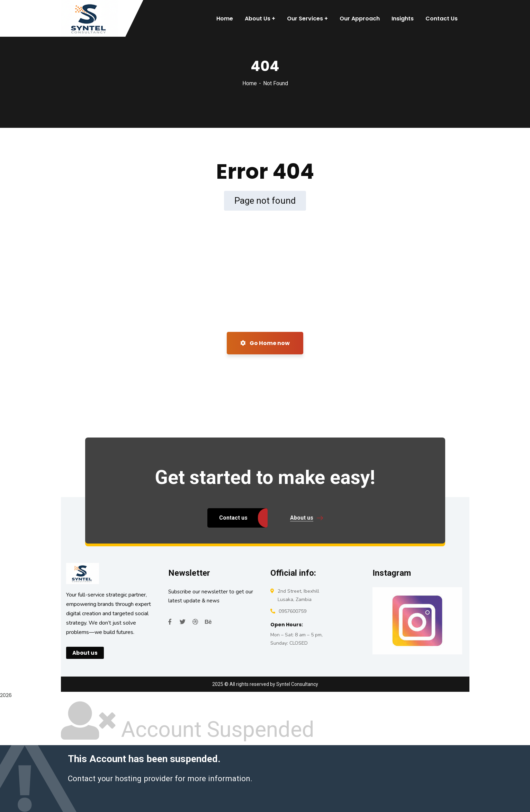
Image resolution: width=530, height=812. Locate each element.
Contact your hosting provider (120, 778)
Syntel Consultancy (297, 684)
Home (250, 83)
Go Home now (265, 343)
